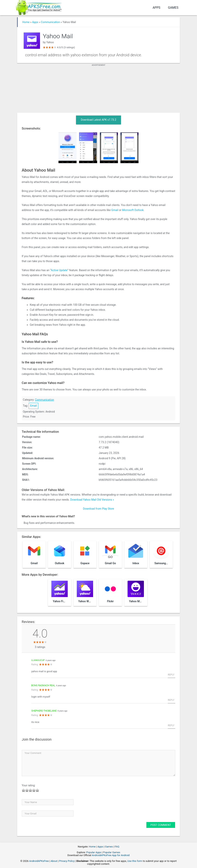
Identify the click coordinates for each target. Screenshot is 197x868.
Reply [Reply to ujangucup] (171, 675)
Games (173, 8)
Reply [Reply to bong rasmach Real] (171, 700)
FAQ (117, 847)
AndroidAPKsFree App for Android (111, 855)
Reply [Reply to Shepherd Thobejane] (171, 725)
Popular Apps (94, 852)
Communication (51, 22)
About (54, 861)
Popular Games (112, 852)
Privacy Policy (67, 861)
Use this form (135, 861)
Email (34, 406)
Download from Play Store (98, 509)
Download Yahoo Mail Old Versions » (92, 500)
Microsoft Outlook (133, 210)
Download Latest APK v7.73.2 (98, 120)
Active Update (59, 270)
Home (26, 22)
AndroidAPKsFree (39, 861)
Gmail (115, 210)
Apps (156, 8)
